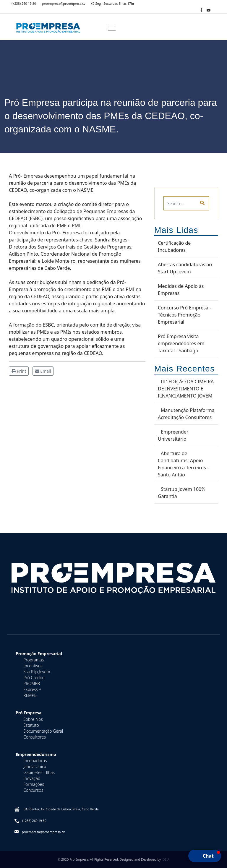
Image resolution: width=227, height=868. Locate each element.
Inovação (32, 778)
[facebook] (201, 10)
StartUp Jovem (37, 672)
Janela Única (35, 766)
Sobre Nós (33, 719)
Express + (32, 689)
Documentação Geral (43, 731)
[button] (205, 856)
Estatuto (31, 725)
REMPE (30, 695)
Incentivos (33, 666)
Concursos (33, 790)
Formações (34, 784)
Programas (34, 660)
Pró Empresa (29, 713)
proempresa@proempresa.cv (64, 3)
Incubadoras (35, 761)
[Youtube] (209, 10)
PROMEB (32, 683)
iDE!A (166, 859)
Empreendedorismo (36, 754)
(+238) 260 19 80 (24, 3)
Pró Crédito (34, 678)
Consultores (35, 737)
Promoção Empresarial (39, 654)
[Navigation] (112, 28)
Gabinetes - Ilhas (39, 772)
